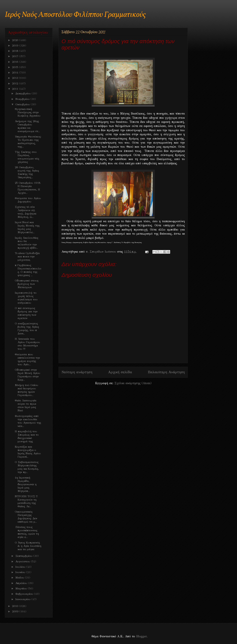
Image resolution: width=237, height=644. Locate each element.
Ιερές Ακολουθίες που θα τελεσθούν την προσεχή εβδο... (27, 243)
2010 (16, 606)
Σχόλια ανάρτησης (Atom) (133, 383)
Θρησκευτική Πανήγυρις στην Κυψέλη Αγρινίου (28, 112)
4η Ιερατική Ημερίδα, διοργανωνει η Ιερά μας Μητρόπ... (26, 484)
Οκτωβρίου (23, 104)
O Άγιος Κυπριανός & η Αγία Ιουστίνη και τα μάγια (28, 546)
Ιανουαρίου (23, 599)
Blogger (141, 636)
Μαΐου (20, 578)
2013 (16, 78)
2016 (16, 62)
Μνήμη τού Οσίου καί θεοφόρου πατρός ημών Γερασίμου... (26, 390)
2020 (16, 40)
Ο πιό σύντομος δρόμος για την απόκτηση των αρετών (26, 313)
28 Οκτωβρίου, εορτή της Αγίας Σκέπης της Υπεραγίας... (27, 172)
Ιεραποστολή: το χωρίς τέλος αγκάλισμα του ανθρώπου (26, 298)
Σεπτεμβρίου (24, 556)
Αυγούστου (23, 561)
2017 (15, 56)
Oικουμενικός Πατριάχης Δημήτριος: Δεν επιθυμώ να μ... (26, 517)
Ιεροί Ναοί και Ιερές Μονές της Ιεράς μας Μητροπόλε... (27, 227)
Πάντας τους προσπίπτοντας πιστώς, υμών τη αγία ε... (27, 532)
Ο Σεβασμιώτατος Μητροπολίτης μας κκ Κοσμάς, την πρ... (27, 467)
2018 (16, 51)
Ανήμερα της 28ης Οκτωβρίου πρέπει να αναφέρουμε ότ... (27, 126)
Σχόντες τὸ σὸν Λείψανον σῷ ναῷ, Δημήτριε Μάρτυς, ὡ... (26, 212)
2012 (16, 83)
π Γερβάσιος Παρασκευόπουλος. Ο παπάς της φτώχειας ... (28, 270)
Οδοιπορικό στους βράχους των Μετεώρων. (27, 284)
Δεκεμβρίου (24, 93)
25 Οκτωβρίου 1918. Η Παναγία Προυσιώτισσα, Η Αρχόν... (28, 188)
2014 (16, 73)
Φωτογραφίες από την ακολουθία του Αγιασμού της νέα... (28, 421)
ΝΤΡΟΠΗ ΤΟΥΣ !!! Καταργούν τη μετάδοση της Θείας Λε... (26, 501)
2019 (16, 46)
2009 (16, 611)
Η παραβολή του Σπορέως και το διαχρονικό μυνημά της (27, 436)
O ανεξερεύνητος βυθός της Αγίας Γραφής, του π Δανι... (27, 328)
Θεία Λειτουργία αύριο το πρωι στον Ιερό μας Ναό (26, 405)
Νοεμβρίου (23, 99)
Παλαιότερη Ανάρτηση (166, 372)
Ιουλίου (21, 567)
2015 (16, 67)
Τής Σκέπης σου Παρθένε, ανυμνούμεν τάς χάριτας (27, 157)
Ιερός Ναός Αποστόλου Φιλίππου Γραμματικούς (75, 15)
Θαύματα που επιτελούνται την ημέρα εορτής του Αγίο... (27, 359)
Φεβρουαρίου (25, 594)
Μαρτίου (22, 588)
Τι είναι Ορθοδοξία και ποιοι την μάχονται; (27, 256)
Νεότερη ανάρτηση (77, 372)
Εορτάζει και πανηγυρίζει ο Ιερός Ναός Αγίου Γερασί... (28, 452)
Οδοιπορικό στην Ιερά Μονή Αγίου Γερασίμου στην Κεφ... (27, 375)
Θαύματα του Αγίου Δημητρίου (28, 200)
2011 (16, 89)
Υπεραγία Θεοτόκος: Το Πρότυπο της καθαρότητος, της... (28, 142)
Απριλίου (22, 583)
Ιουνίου (21, 572)
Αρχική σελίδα (120, 372)
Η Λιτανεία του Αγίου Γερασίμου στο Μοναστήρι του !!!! (27, 344)
